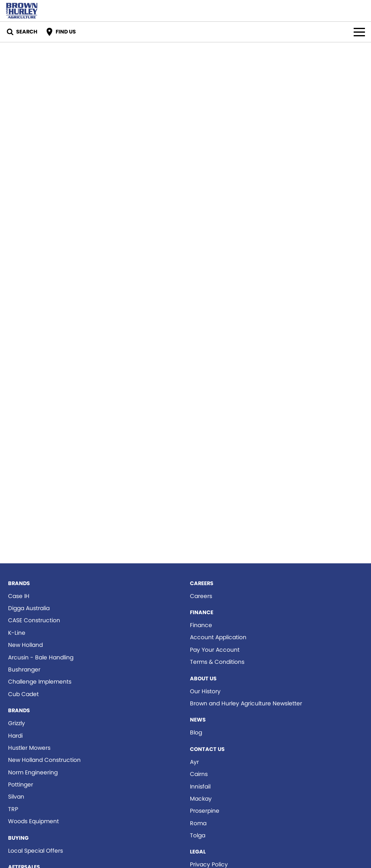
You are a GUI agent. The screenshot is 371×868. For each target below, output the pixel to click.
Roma (198, 823)
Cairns (199, 774)
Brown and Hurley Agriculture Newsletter (246, 703)
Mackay (201, 799)
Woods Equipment (33, 821)
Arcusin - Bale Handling (41, 657)
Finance (201, 625)
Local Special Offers (35, 851)
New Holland (25, 645)
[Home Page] (22, 11)
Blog (196, 732)
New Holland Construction (44, 760)
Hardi (15, 736)
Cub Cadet (23, 694)
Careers (201, 596)
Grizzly (17, 723)
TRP (13, 809)
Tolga (198, 835)
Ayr (194, 762)
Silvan (16, 797)
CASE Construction (34, 620)
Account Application (218, 637)
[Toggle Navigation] (359, 32)
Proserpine (205, 811)
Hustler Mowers (29, 748)
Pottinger (21, 784)
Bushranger (24, 669)
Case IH (19, 596)
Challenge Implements (40, 682)
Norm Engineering (33, 772)
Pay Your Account (215, 650)
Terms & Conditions (217, 662)
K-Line (17, 633)
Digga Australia (29, 608)
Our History (205, 691)
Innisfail (200, 786)
